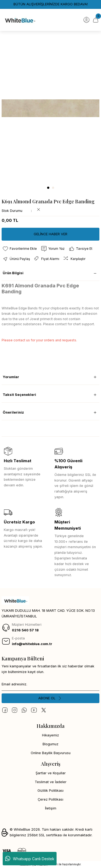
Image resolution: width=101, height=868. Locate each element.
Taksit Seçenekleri (19, 395)
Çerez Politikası (50, 799)
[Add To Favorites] (20, 249)
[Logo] (20, 20)
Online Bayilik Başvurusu (51, 753)
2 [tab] (53, 188)
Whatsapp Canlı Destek (30, 859)
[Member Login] (86, 20)
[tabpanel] (50, 108)
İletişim (51, 808)
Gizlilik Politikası (50, 791)
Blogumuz (50, 744)
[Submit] (50, 698)
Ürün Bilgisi (13, 273)
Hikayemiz (50, 735)
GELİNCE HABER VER (50, 234)
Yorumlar (11, 377)
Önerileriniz (13, 412)
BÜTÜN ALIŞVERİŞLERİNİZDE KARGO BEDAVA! (51, 4)
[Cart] (96, 20)
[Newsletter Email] (50, 684)
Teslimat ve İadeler (51, 782)
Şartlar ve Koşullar (51, 773)
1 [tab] (48, 188)
